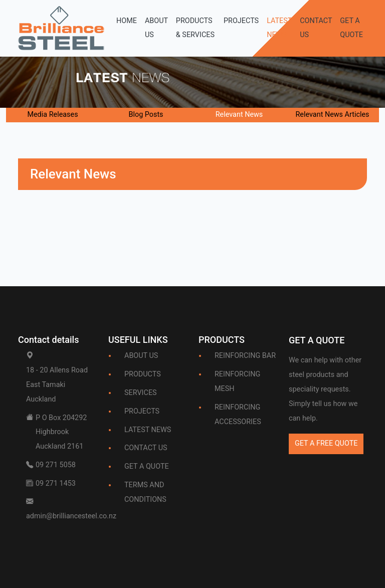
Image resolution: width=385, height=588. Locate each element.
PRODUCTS (143, 374)
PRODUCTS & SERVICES (195, 28)
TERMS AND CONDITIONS (145, 492)
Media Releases (52, 115)
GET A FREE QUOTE (326, 443)
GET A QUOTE (351, 28)
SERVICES (141, 393)
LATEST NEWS (279, 28)
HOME (127, 21)
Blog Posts (146, 115)
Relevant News (239, 115)
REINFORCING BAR (245, 356)
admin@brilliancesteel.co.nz (71, 516)
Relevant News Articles (332, 115)
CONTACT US (316, 28)
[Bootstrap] (317, 342)
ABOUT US (156, 28)
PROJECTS (241, 21)
